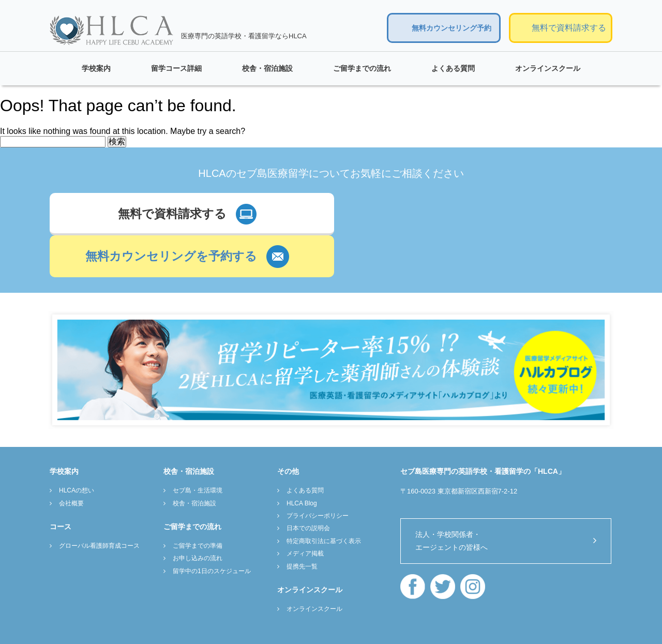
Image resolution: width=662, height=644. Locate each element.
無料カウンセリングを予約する (454, 214)
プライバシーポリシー (318, 473)
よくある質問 (453, 68)
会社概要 (71, 461)
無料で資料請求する (569, 28)
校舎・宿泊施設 (267, 68)
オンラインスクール (548, 68)
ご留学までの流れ (362, 68)
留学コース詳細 (176, 68)
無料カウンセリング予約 (452, 28)
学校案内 (96, 68)
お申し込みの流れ (198, 516)
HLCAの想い (77, 448)
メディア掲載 (305, 511)
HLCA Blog (302, 461)
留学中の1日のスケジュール (212, 529)
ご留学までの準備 (198, 503)
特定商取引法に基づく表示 (324, 499)
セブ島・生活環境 (198, 448)
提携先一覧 (302, 524)
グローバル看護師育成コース (99, 503)
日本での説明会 (308, 486)
